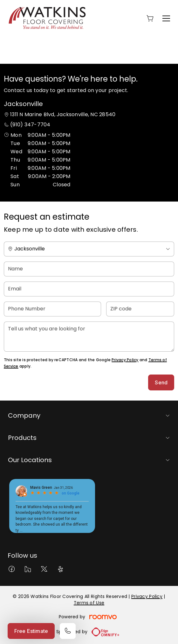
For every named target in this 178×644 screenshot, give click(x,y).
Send (161, 382)
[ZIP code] (140, 309)
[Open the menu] (166, 18)
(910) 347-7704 (30, 125)
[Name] (89, 269)
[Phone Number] (52, 309)
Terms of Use (89, 603)
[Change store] (89, 249)
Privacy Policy (125, 360)
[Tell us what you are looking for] (89, 337)
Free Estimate (31, 631)
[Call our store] (68, 631)
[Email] (89, 289)
